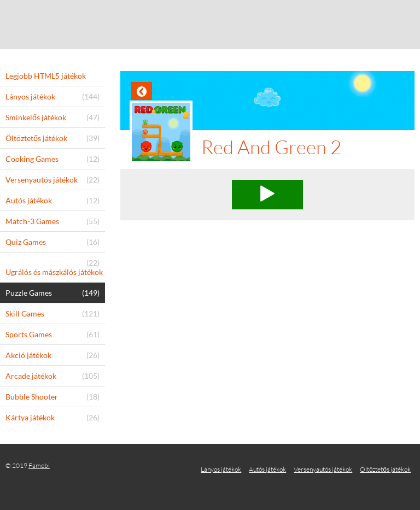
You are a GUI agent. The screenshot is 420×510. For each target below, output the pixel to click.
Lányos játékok (221, 469)
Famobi (39, 465)
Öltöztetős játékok (385, 469)
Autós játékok (267, 469)
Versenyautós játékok (323, 469)
